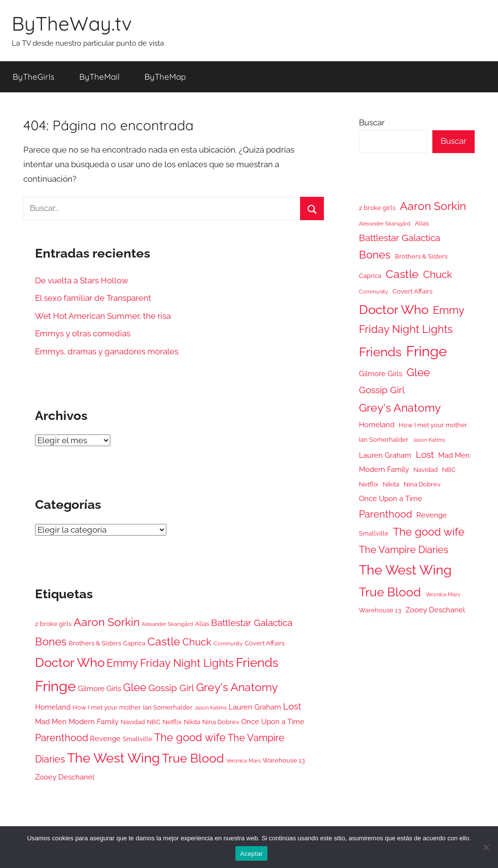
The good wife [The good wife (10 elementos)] (190, 738)
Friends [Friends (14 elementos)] (257, 662)
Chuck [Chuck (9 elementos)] (197, 642)
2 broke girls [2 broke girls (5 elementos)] (53, 624)
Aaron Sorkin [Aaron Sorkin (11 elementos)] (107, 622)
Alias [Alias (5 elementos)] (202, 624)
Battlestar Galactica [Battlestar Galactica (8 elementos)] (252, 623)
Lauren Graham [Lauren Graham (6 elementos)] (255, 707)
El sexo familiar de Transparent (93, 298)
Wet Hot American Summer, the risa (103, 316)
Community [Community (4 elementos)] (228, 643)
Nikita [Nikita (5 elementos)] (192, 722)
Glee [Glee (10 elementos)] (135, 687)
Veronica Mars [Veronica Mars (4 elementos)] (243, 761)
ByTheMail (99, 77)
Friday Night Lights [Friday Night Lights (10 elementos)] (187, 663)
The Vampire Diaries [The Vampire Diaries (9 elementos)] (404, 550)
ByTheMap (165, 77)
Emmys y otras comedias (83, 333)
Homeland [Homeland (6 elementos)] (53, 707)
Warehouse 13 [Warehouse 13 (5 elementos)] (284, 760)
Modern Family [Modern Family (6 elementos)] (94, 721)
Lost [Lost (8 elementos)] (292, 706)
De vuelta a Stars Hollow (82, 280)
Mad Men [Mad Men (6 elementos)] (51, 721)
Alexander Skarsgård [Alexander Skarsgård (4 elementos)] (167, 624)
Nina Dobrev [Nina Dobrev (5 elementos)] (221, 722)
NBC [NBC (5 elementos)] (154, 722)
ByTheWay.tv (72, 23)
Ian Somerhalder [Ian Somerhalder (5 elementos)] (168, 707)
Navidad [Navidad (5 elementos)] (133, 722)
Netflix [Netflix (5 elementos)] (172, 722)
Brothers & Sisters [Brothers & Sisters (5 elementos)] (95, 643)
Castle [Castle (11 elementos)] (164, 641)
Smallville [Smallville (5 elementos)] (137, 739)
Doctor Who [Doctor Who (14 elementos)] (70, 662)
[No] (486, 847)
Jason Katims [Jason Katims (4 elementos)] (211, 708)
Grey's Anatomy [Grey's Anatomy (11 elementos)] (237, 687)
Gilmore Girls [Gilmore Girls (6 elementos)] (99, 688)
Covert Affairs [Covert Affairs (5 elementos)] (265, 643)
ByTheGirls (34, 77)
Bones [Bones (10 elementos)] (51, 642)
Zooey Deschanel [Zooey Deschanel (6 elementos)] (65, 777)
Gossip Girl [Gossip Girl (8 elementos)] (171, 688)
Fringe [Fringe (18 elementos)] (55, 686)
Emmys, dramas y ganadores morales (107, 351)
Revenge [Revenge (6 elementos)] (105, 738)
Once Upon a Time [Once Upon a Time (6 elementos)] (273, 721)
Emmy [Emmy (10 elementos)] (122, 663)
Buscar (372, 122)
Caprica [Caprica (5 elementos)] (134, 643)
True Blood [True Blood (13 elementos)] (193, 758)
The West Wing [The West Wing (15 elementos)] (114, 758)
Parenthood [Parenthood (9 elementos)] (62, 738)
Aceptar (252, 854)
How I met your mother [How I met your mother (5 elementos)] (107, 707)
